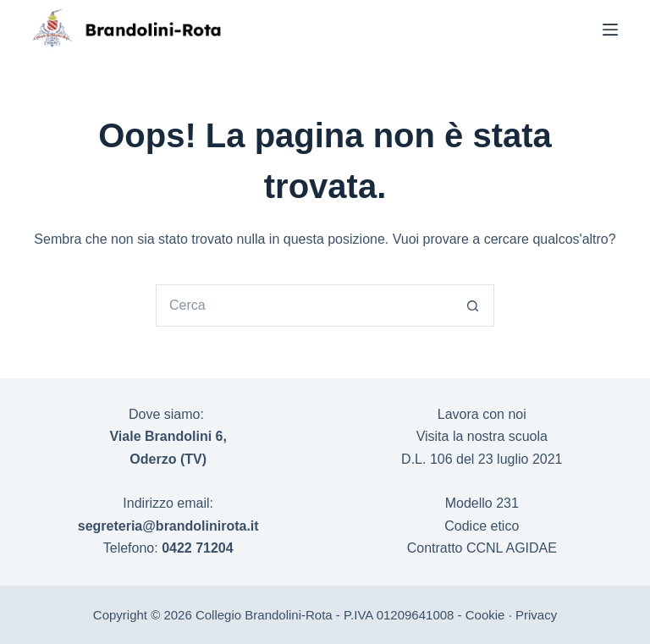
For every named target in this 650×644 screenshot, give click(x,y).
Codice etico (482, 526)
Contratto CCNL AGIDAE (482, 548)
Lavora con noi (482, 414)
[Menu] (610, 30)
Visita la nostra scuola (482, 436)
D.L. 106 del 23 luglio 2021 (482, 459)
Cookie (485, 615)
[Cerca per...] (304, 305)
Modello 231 (482, 503)
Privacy (536, 615)
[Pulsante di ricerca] (473, 305)
